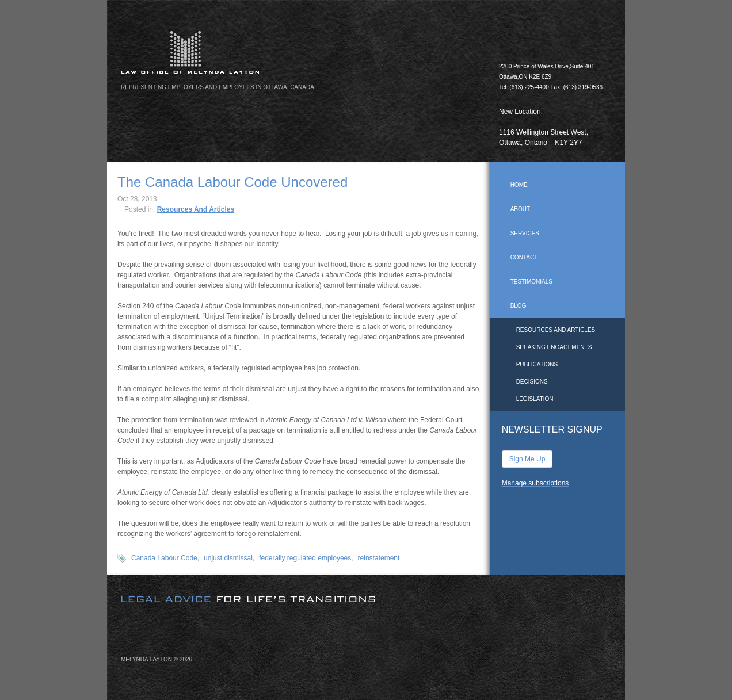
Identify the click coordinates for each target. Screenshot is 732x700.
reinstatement (379, 558)
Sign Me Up (527, 459)
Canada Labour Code (164, 558)
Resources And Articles (196, 209)
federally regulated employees (305, 558)
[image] (366, 590)
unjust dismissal (228, 558)
